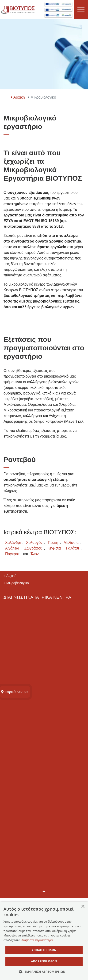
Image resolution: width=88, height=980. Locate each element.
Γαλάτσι (73, 548)
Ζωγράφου (33, 548)
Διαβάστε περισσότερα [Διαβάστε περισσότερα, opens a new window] (37, 940)
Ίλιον (35, 554)
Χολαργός (34, 543)
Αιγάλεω (12, 548)
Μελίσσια (71, 543)
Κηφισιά (54, 548)
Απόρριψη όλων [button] (44, 961)
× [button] (83, 907)
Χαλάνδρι (13, 543)
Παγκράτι (13, 554)
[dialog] (44, 941)
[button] (44, 891)
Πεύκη (53, 543)
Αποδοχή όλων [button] (44, 950)
